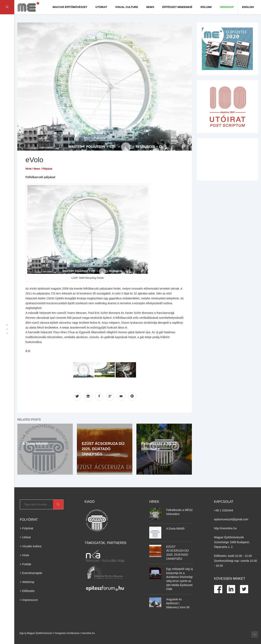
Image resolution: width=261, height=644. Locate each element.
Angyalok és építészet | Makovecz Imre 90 (178, 603)
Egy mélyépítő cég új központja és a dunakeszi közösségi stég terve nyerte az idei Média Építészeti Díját (179, 579)
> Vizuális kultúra (31, 546)
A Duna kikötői (35, 444)
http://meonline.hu (225, 528)
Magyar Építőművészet (70, 7)
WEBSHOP (227, 7)
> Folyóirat (27, 528)
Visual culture (127, 7)
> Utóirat (25, 537)
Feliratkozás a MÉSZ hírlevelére (179, 512)
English (248, 7)
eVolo (34, 160)
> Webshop (27, 582)
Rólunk (206, 7)
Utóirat (101, 7)
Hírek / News (33, 169)
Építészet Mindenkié (177, 7)
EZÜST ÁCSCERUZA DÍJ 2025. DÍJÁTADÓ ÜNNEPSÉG (103, 449)
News (150, 7)
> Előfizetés (27, 591)
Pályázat (47, 169)
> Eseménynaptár (31, 573)
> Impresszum (29, 600)
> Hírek (24, 555)
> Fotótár (25, 564)
